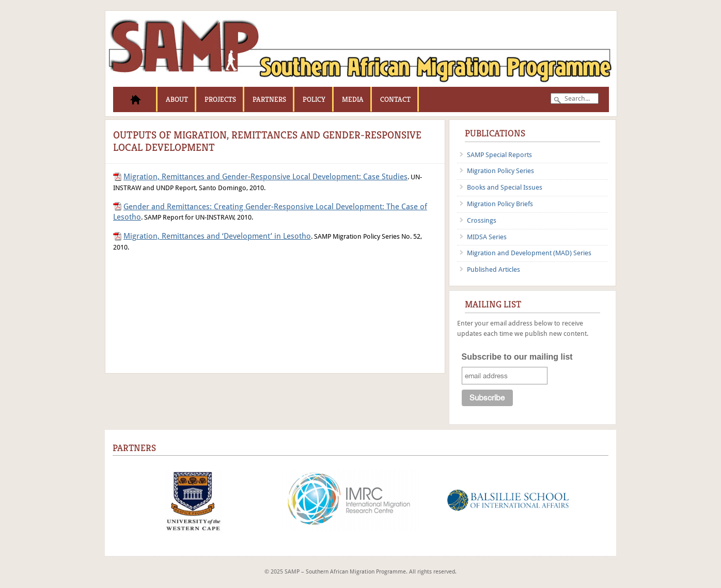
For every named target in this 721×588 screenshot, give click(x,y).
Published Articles (493, 269)
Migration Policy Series (500, 171)
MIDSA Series (487, 237)
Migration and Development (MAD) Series (529, 253)
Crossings (482, 220)
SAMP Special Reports (499, 155)
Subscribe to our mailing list (517, 357)
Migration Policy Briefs (500, 204)
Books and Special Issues (505, 187)
